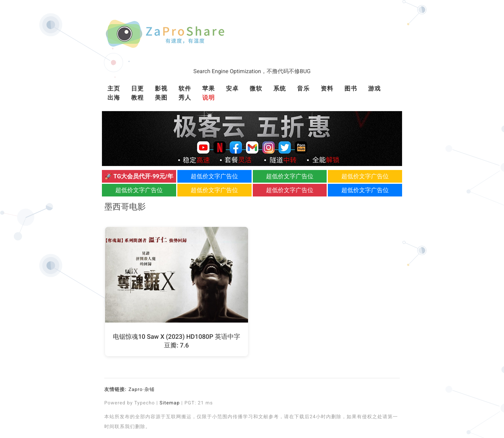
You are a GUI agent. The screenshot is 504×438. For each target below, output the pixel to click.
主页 (114, 89)
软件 (185, 89)
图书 (351, 89)
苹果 (209, 89)
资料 (327, 89)
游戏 (374, 89)
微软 (256, 89)
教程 (137, 98)
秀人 (185, 98)
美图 (161, 98)
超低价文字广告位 (214, 176)
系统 (280, 89)
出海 (114, 98)
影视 (161, 89)
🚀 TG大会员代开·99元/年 (139, 176)
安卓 (232, 89)
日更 (137, 89)
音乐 (303, 89)
